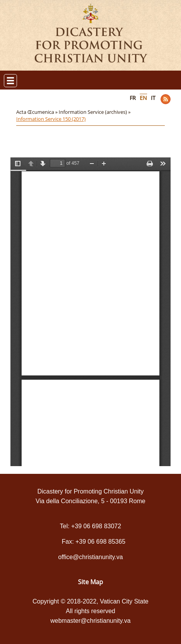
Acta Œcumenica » (37, 112)
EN (143, 98)
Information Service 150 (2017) (51, 119)
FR (133, 98)
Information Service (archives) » (95, 112)
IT (153, 98)
